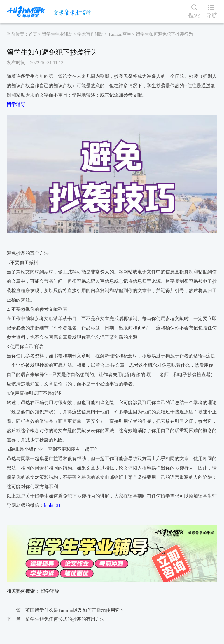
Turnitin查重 (120, 34)
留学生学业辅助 (57, 34)
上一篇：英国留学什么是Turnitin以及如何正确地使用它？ (66, 610)
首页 (33, 34)
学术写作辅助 (90, 34)
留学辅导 (50, 591)
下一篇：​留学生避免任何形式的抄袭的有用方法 (56, 619)
